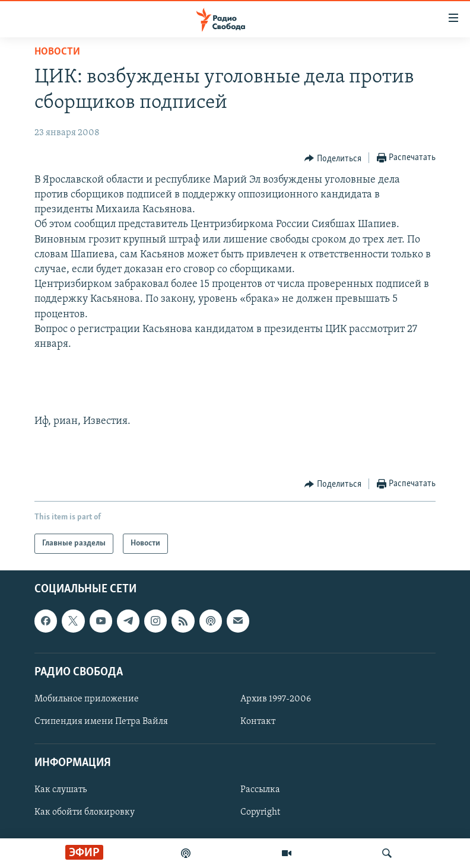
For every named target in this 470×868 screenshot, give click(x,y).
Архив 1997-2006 (276, 699)
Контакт (258, 722)
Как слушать (61, 790)
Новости (57, 52)
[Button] (333, 158)
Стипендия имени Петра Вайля (101, 722)
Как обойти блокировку (85, 812)
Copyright (260, 812)
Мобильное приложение (87, 699)
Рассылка (260, 790)
